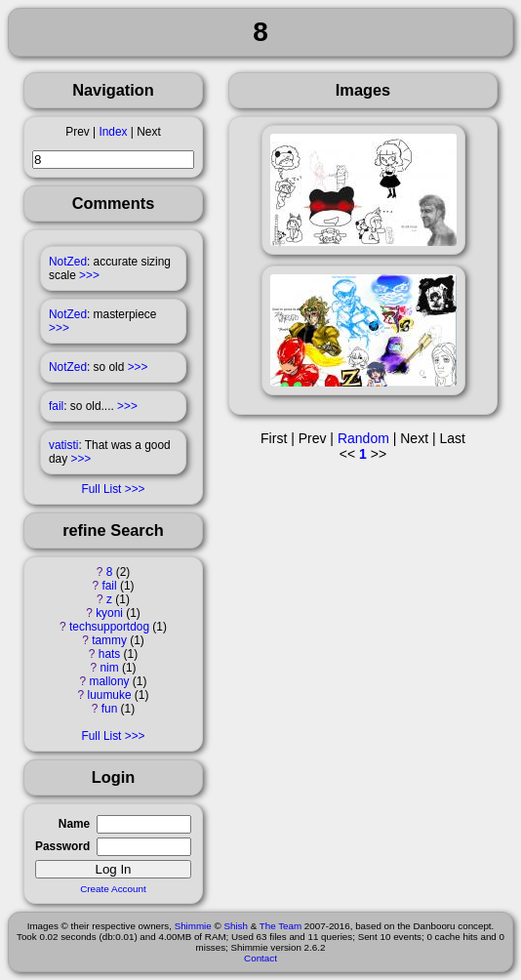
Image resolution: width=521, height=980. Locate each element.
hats (109, 654)
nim (109, 668)
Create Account (113, 889)
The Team (281, 926)
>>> (89, 275)
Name (74, 824)
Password (62, 846)
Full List (101, 489)
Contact (260, 958)
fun (110, 709)
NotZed (68, 262)
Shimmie (193, 926)
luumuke (110, 695)
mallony (110, 681)
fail (56, 406)
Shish (236, 926)
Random (363, 438)
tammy (109, 640)
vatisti (63, 445)
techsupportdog (109, 627)
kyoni (109, 613)
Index (113, 132)
